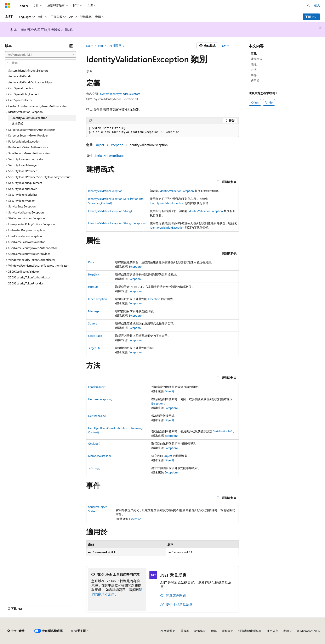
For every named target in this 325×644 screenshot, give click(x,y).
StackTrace (95, 336)
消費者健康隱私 (249, 631)
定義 (254, 53)
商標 (286, 631)
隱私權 (226, 631)
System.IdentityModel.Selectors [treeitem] (28, 70)
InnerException (98, 299)
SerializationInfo (223, 431)
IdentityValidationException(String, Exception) (117, 223)
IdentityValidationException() (106, 191)
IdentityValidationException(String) (110, 211)
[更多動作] (235, 46)
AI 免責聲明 (168, 631)
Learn (90, 46)
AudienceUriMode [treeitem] (20, 76)
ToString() (94, 468)
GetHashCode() (98, 416)
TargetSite (94, 348)
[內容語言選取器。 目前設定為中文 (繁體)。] (16, 631)
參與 (214, 631)
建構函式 (257, 59)
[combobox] (41, 55)
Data (91, 262)
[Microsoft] (8, 6)
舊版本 (185, 631)
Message (94, 311)
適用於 (255, 81)
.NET (100, 46)
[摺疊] (71, 46)
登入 (317, 5)
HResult (93, 287)
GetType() (94, 443)
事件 (254, 75)
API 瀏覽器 (115, 46)
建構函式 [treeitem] (17, 124)
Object (99, 145)
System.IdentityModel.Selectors (120, 94)
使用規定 (273, 631)
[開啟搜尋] (308, 6)
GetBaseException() (100, 399)
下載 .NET (311, 17)
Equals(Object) (97, 387)
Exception (116, 145)
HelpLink (94, 274)
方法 (254, 70)
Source (93, 323)
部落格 (199, 631)
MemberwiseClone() (101, 456)
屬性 (254, 64)
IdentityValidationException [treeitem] (29, 118)
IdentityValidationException (177, 191)
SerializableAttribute (109, 156)
